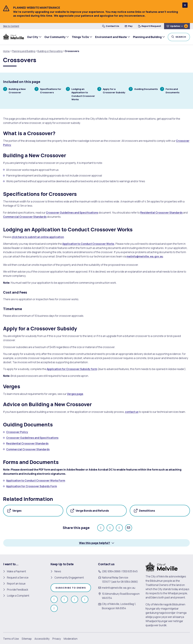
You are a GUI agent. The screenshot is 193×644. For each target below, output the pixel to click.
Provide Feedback (18, 590)
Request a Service (18, 577)
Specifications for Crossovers (48, 90)
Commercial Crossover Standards (25, 217)
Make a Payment (16, 571)
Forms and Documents (170, 90)
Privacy (57, 639)
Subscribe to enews (71, 588)
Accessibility (42, 639)
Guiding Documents (143, 89)
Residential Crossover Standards (161, 213)
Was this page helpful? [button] (95, 543)
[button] (185, 5)
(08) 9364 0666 (111, 571)
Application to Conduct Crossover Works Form (36, 481)
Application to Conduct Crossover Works (88, 244)
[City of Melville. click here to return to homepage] (162, 567)
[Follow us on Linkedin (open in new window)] (54, 608)
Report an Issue (16, 584)
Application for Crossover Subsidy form (72, 369)
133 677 (106, 582)
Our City (32, 37)
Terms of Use (11, 639)
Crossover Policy (17, 432)
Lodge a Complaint (18, 596)
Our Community (55, 37)
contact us (132, 412)
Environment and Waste (111, 37)
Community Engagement (69, 577)
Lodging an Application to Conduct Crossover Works (80, 94)
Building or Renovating (50, 51)
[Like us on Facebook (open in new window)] (54, 599)
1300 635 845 (130, 571)
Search (182, 37)
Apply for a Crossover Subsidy (111, 90)
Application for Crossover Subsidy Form (32, 486)
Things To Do (80, 37)
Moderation (71, 639)
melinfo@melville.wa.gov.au (145, 256)
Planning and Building (147, 37)
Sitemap (27, 639)
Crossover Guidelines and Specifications (72, 213)
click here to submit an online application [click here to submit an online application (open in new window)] (38, 237)
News (58, 571)
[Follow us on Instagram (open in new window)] (64, 599)
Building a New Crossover (14, 90)
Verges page (75, 394)
